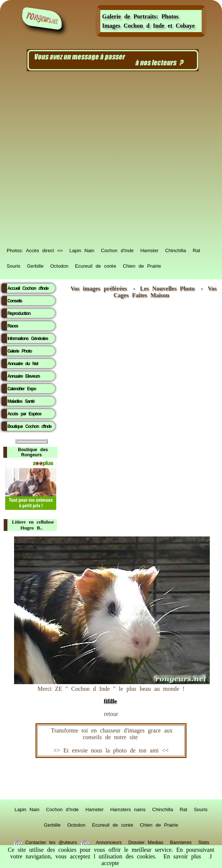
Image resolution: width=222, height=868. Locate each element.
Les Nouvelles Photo (169, 289)
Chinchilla (175, 249)
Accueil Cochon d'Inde (28, 288)
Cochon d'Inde (117, 249)
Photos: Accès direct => (35, 249)
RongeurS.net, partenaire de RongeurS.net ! (111, 779)
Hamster (149, 249)
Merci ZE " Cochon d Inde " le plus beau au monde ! (112, 691)
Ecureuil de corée (96, 265)
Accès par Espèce (24, 414)
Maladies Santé (21, 401)
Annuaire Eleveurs (24, 376)
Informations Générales (28, 339)
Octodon (59, 265)
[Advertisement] (82, 159)
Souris (14, 265)
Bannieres (181, 841)
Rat (196, 249)
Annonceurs (109, 841)
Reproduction (19, 313)
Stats (204, 841)
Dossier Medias (146, 841)
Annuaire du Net (23, 364)
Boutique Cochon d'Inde (29, 426)
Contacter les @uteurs (51, 841)
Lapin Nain (82, 249)
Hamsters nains (128, 808)
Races (13, 326)
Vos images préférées (99, 289)
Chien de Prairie (142, 265)
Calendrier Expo (22, 389)
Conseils (15, 301)
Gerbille (35, 265)
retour (111, 714)
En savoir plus (182, 856)
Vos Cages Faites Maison (165, 292)
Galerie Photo (20, 351)
